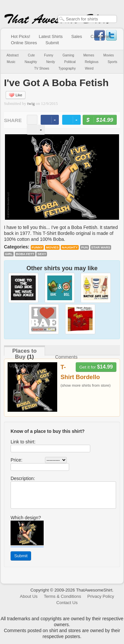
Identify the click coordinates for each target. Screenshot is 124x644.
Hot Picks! (21, 36)
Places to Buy (24, 354)
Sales (77, 36)
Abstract (13, 55)
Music (11, 62)
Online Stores (24, 43)
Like (16, 95)
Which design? (26, 518)
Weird (89, 68)
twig (31, 104)
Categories (101, 36)
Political (70, 62)
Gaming (68, 55)
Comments (66, 357)
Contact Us (67, 603)
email (32, 120)
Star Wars (101, 247)
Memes (89, 55)
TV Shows (42, 68)
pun (84, 247)
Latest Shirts (51, 36)
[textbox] (87, 19)
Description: (23, 478)
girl (9, 254)
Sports (113, 62)
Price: (17, 460)
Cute (31, 55)
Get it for (96, 367)
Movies (109, 55)
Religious (92, 62)
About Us (29, 596)
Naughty (31, 62)
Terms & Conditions (62, 596)
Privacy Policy (101, 596)
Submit (52, 43)
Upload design (24, 366)
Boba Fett (25, 254)
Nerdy (51, 62)
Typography (67, 68)
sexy (42, 254)
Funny (49, 55)
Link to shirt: (23, 442)
